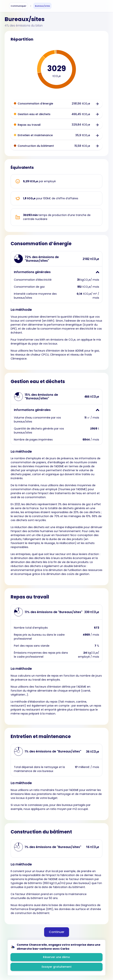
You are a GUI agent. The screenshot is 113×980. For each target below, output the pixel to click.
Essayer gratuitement (57, 967)
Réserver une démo (56, 957)
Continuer (57, 932)
